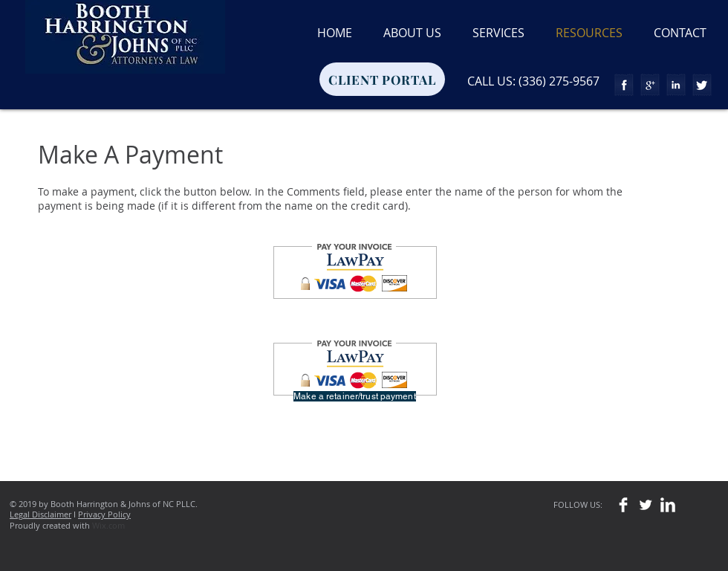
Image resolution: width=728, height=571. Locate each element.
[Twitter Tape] (702, 85)
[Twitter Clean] (646, 505)
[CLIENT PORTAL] (382, 79)
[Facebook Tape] (624, 85)
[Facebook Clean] (623, 505)
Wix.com (108, 525)
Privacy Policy (104, 514)
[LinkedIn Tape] (676, 85)
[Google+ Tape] (650, 85)
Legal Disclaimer (40, 514)
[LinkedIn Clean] (668, 505)
